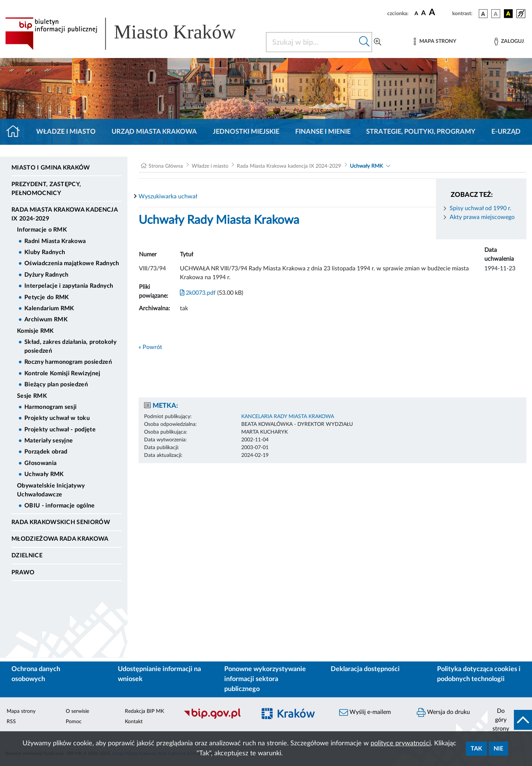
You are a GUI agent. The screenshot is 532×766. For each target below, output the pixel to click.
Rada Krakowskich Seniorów (61, 522)
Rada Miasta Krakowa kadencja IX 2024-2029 (64, 214)
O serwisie (77, 711)
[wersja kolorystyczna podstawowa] (483, 14)
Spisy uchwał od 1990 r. (480, 208)
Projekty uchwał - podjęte (60, 430)
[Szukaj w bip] (364, 42)
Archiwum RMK (46, 319)
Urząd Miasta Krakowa (154, 132)
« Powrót (150, 347)
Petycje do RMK (47, 297)
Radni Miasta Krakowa (55, 241)
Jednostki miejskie (246, 132)
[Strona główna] (16, 132)
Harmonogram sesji (50, 407)
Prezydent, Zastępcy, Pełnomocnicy (46, 189)
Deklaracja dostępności (365, 669)
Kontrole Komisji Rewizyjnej (62, 373)
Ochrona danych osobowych (36, 674)
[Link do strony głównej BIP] (131, 34)
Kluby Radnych (45, 252)
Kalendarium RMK (49, 308)
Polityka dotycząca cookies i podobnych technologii (479, 674)
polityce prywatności (401, 743)
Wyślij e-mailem (365, 712)
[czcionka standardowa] (416, 13)
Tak (476, 749)
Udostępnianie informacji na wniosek (159, 674)
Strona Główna (166, 166)
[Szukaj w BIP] (312, 42)
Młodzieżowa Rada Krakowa (60, 539)
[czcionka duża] (439, 13)
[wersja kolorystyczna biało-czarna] (496, 14)
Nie (498, 749)
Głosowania (40, 463)
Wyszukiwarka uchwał (168, 196)
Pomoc (74, 722)
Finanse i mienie (323, 132)
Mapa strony (21, 711)
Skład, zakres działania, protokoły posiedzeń (70, 346)
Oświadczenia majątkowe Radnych (72, 263)
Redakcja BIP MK (144, 711)
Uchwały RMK (44, 474)
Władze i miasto (66, 132)
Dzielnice (27, 555)
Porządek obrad (46, 452)
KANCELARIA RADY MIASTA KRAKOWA (288, 417)
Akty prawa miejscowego (482, 217)
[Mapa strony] (435, 42)
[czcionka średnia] (424, 13)
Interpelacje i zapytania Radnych (69, 286)
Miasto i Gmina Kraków (51, 168)
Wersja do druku (443, 712)
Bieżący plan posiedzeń (56, 384)
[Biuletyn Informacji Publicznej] (216, 718)
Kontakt (134, 722)
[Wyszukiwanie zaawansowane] (378, 42)
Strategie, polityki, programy (421, 132)
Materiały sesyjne (49, 441)
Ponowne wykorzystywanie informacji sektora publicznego (265, 679)
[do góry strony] (510, 720)
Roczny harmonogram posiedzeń (68, 362)
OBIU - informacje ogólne (60, 506)
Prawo (23, 572)
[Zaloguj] (509, 42)
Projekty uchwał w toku (57, 418)
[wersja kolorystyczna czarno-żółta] (508, 14)
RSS (11, 722)
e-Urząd (506, 132)
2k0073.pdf (198, 293)
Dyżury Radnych (46, 275)
